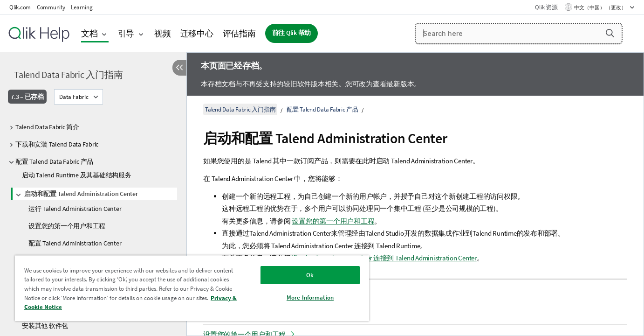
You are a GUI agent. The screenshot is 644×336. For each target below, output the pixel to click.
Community (51, 7)
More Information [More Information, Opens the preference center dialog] (310, 297)
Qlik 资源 (546, 7)
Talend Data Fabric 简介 (47, 127)
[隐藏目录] (179, 68)
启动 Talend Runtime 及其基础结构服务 (77, 175)
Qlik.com (20, 7)
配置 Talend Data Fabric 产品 (54, 161)
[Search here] (519, 34)
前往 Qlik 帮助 (292, 33)
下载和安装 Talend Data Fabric (57, 144)
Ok (310, 275)
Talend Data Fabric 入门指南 (68, 74)
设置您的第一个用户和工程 (67, 226)
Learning (82, 7)
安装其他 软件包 (45, 326)
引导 (126, 33)
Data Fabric (74, 97)
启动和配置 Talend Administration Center (81, 194)
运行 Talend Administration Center (75, 209)
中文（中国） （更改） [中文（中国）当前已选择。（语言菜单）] (601, 7)
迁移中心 (197, 33)
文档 (89, 33)
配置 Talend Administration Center (75, 243)
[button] (610, 33)
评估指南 (239, 33)
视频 (163, 33)
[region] (192, 288)
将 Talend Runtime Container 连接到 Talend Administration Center (384, 258)
